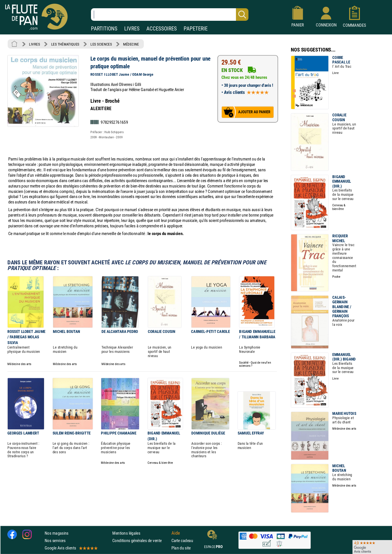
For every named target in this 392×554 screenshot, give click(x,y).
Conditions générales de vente (141, 540)
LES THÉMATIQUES (65, 44)
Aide (176, 533)
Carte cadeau (182, 540)
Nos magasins (57, 533)
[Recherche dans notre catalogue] (170, 15)
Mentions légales (126, 533)
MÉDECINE (131, 44)
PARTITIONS (104, 29)
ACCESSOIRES (162, 29)
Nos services (55, 540)
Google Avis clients (71, 548)
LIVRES (132, 29)
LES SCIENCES (101, 44)
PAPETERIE (196, 29)
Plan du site (181, 548)
